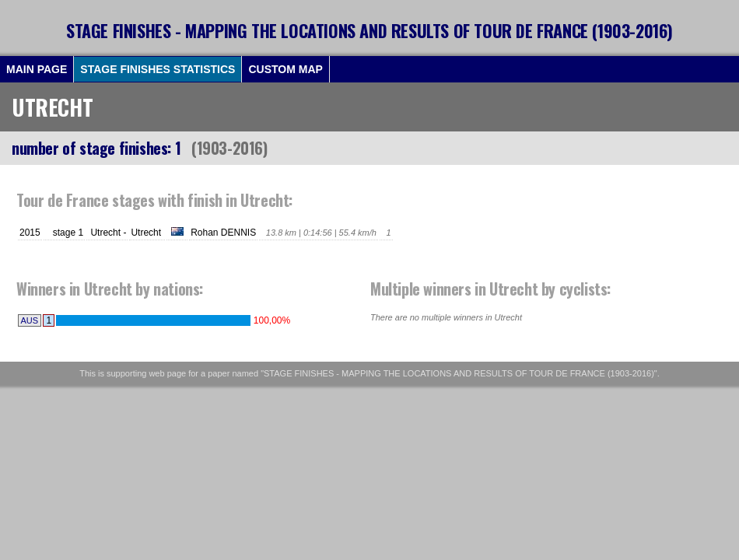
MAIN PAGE (37, 69)
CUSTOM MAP (285, 69)
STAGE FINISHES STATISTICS (158, 69)
